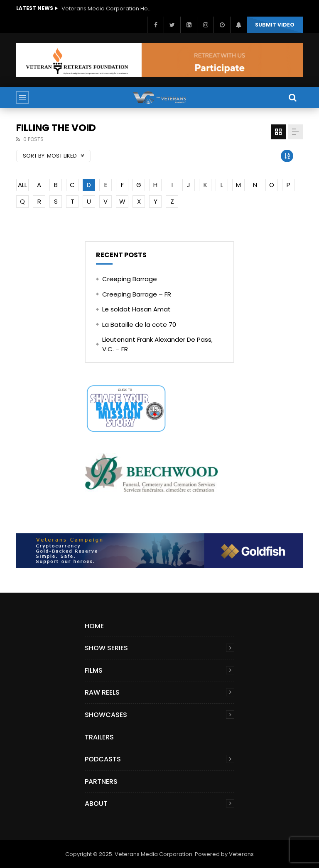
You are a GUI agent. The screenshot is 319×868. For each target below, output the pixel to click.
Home (94, 626)
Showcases (106, 715)
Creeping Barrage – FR (137, 294)
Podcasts (103, 759)
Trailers (99, 737)
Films (94, 670)
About (96, 804)
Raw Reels (102, 692)
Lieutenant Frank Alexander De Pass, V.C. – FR (157, 344)
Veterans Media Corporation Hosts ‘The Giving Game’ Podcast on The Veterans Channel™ (107, 9)
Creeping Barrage (130, 279)
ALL (22, 185)
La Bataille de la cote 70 (139, 325)
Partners (101, 782)
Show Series (106, 648)
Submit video (275, 25)
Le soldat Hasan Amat (136, 309)
